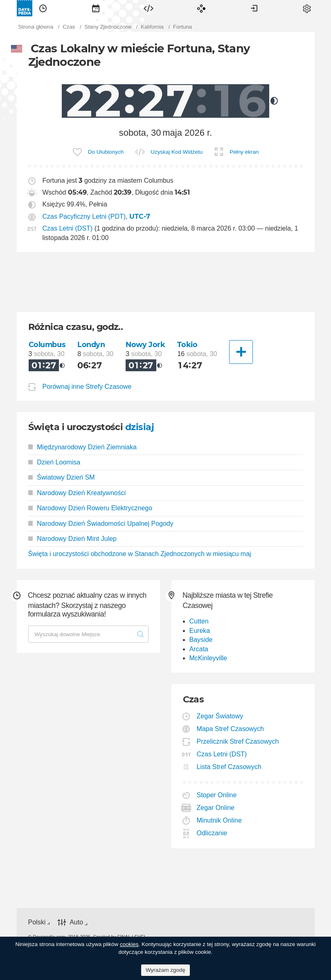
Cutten (199, 621)
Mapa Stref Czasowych (231, 729)
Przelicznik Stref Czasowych (238, 741)
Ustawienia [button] (307, 8)
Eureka (200, 631)
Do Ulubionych (106, 152)
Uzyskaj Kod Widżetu (177, 152)
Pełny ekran (244, 152)
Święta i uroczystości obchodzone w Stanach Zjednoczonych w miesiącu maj (140, 554)
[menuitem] (43, 8)
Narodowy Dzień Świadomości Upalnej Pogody (101, 524)
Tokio (187, 344)
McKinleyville (208, 658)
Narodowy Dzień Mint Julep (73, 539)
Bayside (201, 640)
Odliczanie (212, 833)
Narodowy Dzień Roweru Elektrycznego (90, 508)
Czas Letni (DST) (68, 228)
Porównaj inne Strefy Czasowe (87, 387)
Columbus (47, 344)
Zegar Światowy (220, 716)
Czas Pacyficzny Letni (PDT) (84, 216)
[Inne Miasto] (241, 352)
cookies (129, 944)
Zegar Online (216, 808)
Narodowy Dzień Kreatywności (77, 493)
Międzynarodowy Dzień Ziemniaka (82, 447)
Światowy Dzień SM (62, 477)
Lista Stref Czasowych (229, 767)
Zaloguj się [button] (254, 8)
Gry (201, 8)
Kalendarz (96, 8)
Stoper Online (217, 795)
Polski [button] (37, 922)
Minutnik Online (220, 820)
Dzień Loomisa (54, 462)
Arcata (199, 649)
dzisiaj (140, 427)
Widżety (149, 8)
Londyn (91, 344)
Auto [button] (76, 923)
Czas (43, 8)
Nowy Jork (145, 344)
